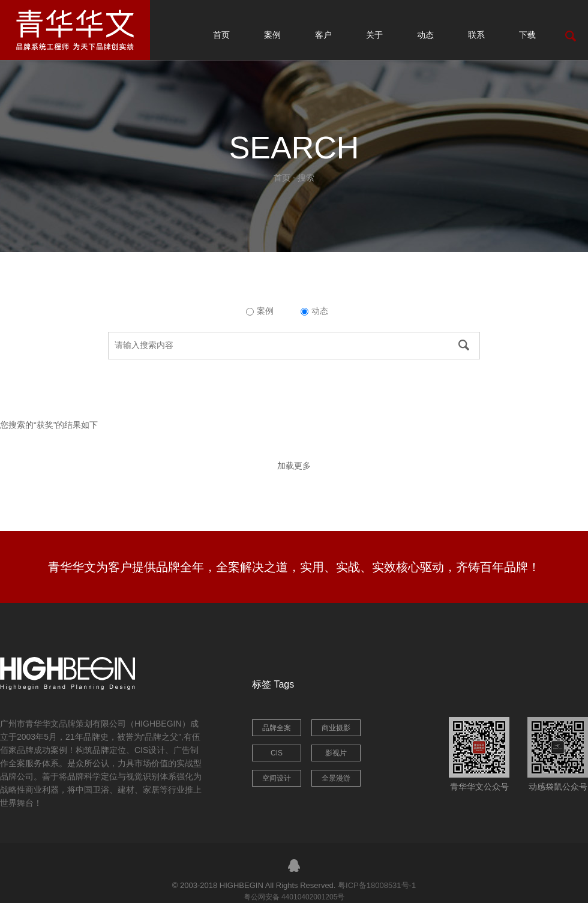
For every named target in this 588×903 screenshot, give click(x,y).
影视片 (336, 753)
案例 (272, 35)
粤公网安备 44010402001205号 (294, 897)
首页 (221, 35)
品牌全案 (277, 728)
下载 (527, 35)
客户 (323, 35)
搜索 (306, 178)
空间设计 (277, 778)
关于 (374, 35)
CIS (277, 753)
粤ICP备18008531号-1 (377, 885)
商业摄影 (336, 728)
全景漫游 (336, 778)
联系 (476, 35)
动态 (425, 35)
